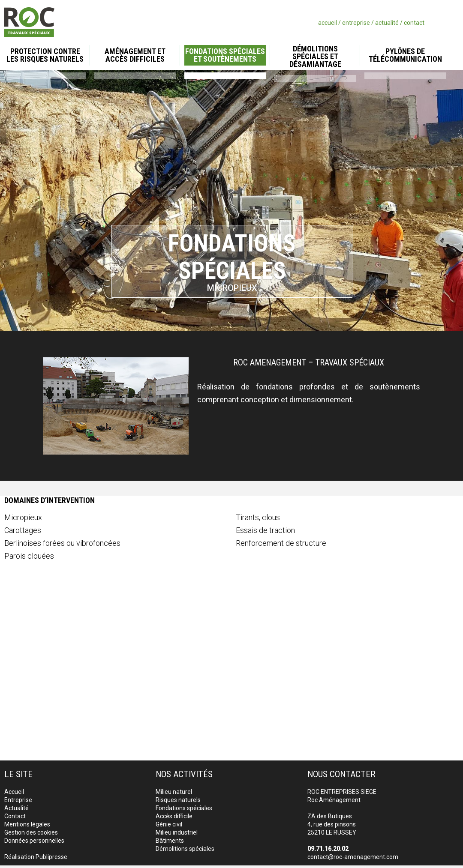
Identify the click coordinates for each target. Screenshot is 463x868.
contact (414, 23)
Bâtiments (170, 841)
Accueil (14, 792)
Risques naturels (178, 800)
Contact (15, 816)
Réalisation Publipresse (36, 857)
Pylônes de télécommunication (405, 55)
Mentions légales (27, 824)
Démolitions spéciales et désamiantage (315, 57)
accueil (328, 23)
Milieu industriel (177, 832)
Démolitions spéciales (185, 849)
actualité (387, 23)
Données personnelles (34, 841)
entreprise (356, 23)
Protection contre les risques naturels (45, 55)
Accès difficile (174, 816)
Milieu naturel (174, 792)
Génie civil (169, 824)
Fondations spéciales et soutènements (225, 55)
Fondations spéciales (184, 808)
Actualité (17, 808)
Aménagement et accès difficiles (135, 55)
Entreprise (18, 800)
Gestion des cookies (31, 832)
